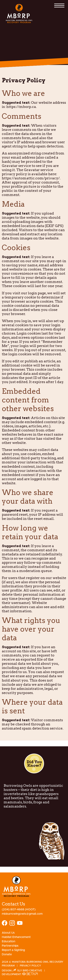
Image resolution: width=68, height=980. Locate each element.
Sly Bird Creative (27, 971)
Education (9, 941)
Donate (7, 954)
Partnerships (10, 946)
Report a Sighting (13, 950)
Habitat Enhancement (16, 937)
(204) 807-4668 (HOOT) (19, 909)
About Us (8, 933)
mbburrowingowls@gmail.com (22, 914)
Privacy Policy (30, 966)
